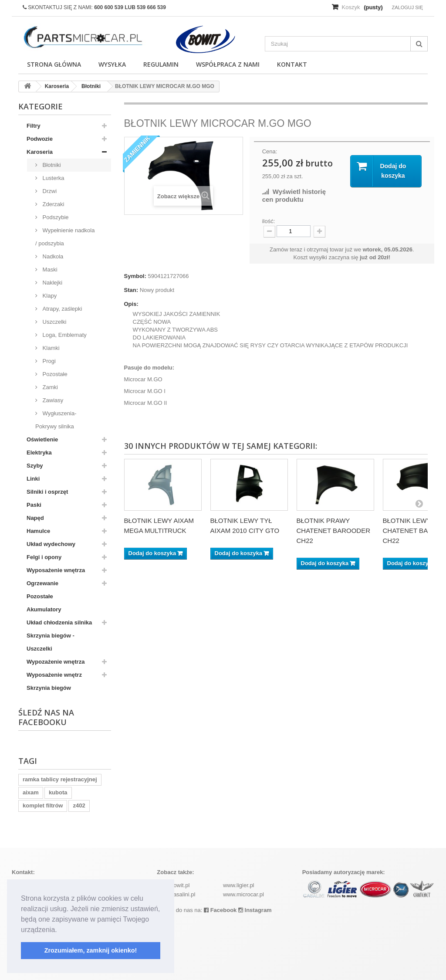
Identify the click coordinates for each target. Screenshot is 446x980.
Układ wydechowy (51, 544)
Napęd (35, 518)
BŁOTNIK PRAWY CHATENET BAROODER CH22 (333, 531)
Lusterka (52, 178)
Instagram (255, 910)
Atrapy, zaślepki (61, 309)
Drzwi (49, 191)
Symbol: (135, 276)
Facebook (220, 910)
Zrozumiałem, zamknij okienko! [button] (91, 950)
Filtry (34, 126)
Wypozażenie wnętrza (56, 662)
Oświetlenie (42, 439)
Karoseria (40, 152)
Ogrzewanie (42, 583)
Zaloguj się (407, 7)
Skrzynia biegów (49, 688)
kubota (58, 792)
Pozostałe (54, 374)
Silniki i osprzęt (47, 492)
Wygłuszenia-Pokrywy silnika (56, 420)
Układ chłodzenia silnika (59, 622)
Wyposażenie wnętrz (54, 675)
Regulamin (161, 64)
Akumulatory (44, 609)
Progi (48, 361)
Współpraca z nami (228, 64)
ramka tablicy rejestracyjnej (60, 779)
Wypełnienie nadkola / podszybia (65, 237)
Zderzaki (52, 204)
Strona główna (54, 64)
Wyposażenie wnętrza (56, 570)
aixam (31, 792)
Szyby (35, 466)
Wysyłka (112, 64)
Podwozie (40, 139)
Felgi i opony (44, 557)
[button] (60, 930)
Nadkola (52, 256)
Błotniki (51, 165)
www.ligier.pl (239, 885)
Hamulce (38, 531)
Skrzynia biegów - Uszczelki (51, 642)
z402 (79, 805)
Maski (49, 270)
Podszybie (55, 217)
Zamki (49, 387)
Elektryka (39, 453)
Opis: (131, 304)
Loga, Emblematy (64, 335)
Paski (34, 505)
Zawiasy (52, 400)
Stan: (131, 290)
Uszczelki (54, 322)
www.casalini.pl (176, 894)
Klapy (49, 296)
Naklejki (52, 283)
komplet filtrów (43, 805)
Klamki (50, 348)
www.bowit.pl (173, 885)
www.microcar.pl (243, 894)
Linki (33, 479)
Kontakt (292, 64)
